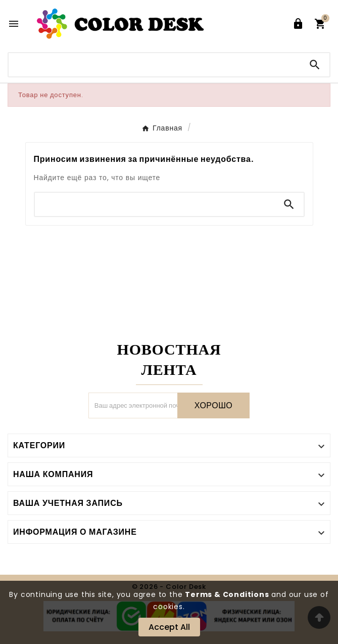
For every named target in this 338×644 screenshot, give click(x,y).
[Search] (315, 65)
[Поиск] (154, 65)
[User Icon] (298, 24)
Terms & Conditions (227, 594)
